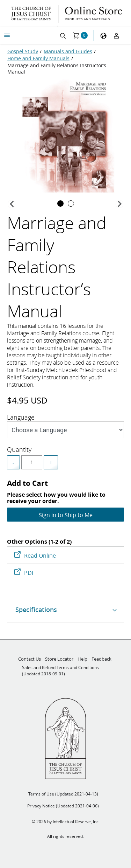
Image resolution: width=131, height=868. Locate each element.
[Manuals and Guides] (68, 51)
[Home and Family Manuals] (38, 58)
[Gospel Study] (23, 51)
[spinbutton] (32, 462)
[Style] (65, 430)
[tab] (60, 204)
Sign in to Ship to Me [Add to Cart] (66, 515)
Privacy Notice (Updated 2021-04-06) (63, 806)
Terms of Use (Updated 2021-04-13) (63, 794)
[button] (12, 204)
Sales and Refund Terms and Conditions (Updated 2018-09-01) (60, 671)
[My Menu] (7, 35)
